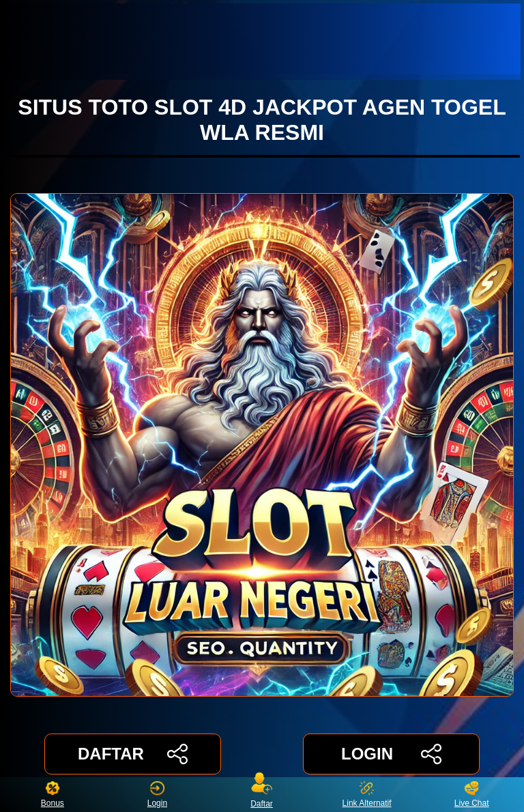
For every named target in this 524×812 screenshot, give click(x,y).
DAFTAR (133, 754)
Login (157, 795)
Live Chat (472, 795)
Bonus (53, 795)
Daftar (262, 795)
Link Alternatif (367, 795)
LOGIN (391, 754)
